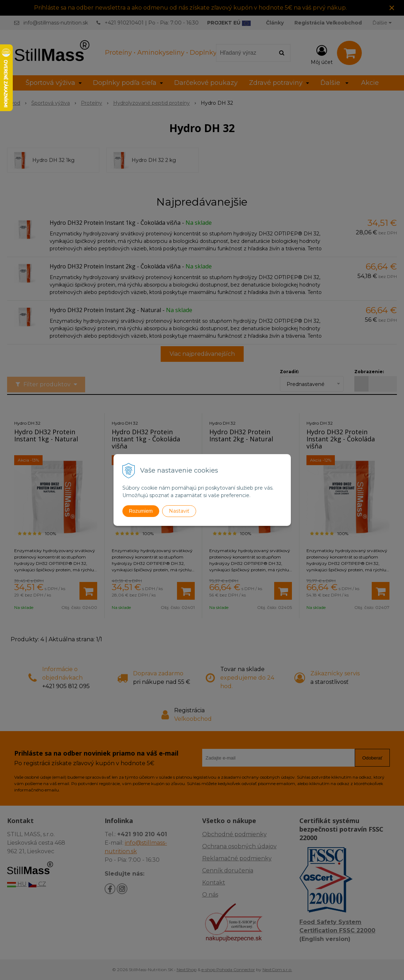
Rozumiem (141, 511)
